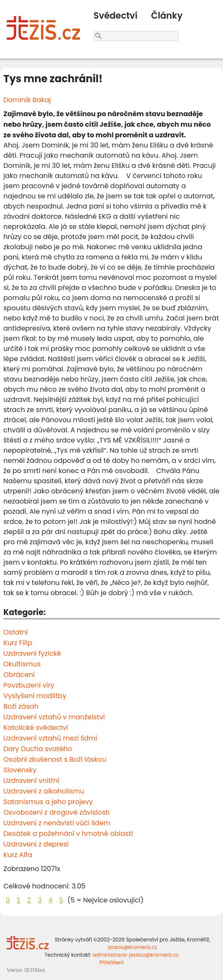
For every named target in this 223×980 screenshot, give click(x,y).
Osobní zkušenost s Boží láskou (55, 759)
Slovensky (20, 770)
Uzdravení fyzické (32, 653)
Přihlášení (111, 962)
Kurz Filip (18, 643)
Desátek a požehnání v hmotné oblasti (68, 834)
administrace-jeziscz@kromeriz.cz (136, 955)
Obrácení (19, 675)
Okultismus (22, 664)
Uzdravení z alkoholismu (44, 791)
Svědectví (116, 15)
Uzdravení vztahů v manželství (54, 717)
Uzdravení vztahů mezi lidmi (50, 738)
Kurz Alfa (18, 855)
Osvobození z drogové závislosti (56, 812)
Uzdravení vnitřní (31, 781)
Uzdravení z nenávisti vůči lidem (57, 823)
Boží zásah (21, 706)
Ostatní (16, 632)
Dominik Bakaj (27, 100)
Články (167, 15)
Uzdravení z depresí (36, 844)
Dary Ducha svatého (38, 749)
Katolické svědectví (36, 728)
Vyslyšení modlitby (35, 696)
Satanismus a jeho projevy (48, 802)
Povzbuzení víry (29, 685)
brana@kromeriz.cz (132, 947)
